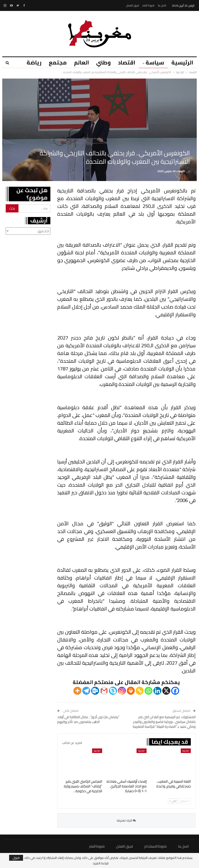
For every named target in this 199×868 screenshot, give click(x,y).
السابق (185, 801)
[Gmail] (104, 691)
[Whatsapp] (149, 691)
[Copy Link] (140, 691)
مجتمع (54, 63)
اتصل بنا (162, 5)
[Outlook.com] (95, 691)
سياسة (154, 63)
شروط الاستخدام (155, 846)
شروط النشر (149, 5)
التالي (173, 801)
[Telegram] (86, 691)
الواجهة (186, 751)
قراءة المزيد (101, 863)
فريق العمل (133, 5)
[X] (166, 691)
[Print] (131, 691)
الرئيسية (182, 63)
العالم (79, 63)
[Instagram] (122, 691)
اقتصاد (125, 63)
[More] (77, 691)
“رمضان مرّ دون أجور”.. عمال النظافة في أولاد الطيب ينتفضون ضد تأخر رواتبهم (88, 719)
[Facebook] (175, 691)
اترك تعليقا (126, 820)
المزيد (30, 63)
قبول (16, 858)
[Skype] (113, 691)
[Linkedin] (157, 691)
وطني (101, 63)
